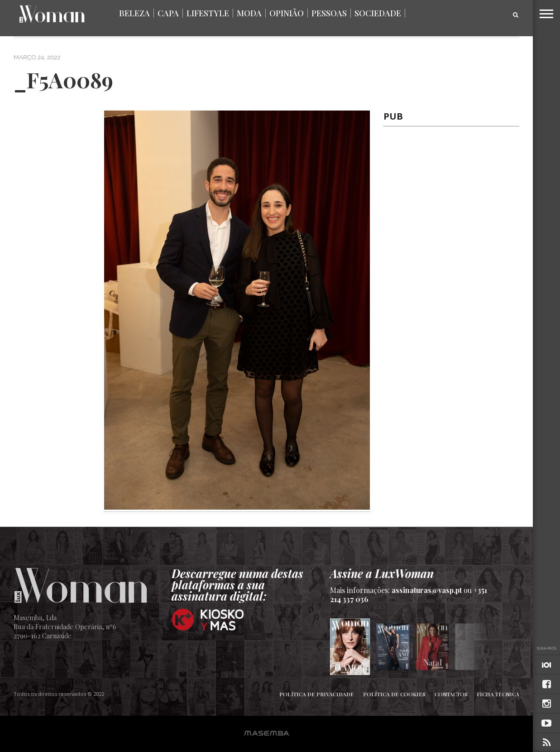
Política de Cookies (394, 694)
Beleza (134, 13)
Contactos (451, 694)
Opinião (287, 13)
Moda (249, 13)
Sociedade (378, 13)
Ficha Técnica (498, 694)
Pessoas (329, 13)
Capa (168, 13)
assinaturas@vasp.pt (427, 590)
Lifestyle (208, 13)
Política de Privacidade (317, 694)
